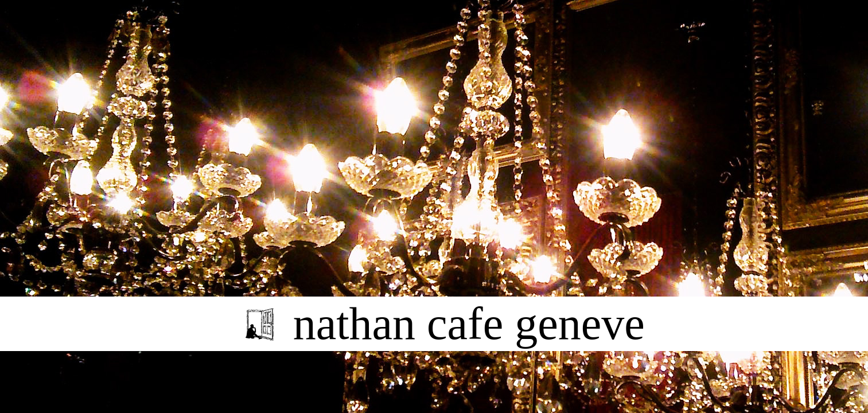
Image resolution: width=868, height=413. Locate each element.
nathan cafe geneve (469, 324)
